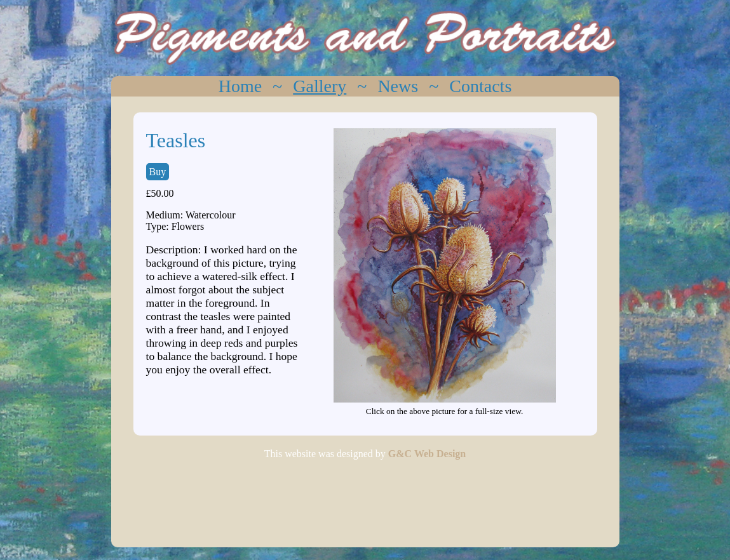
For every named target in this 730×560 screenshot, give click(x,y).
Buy (158, 172)
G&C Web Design (427, 454)
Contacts (480, 86)
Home (240, 86)
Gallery (320, 86)
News (398, 86)
